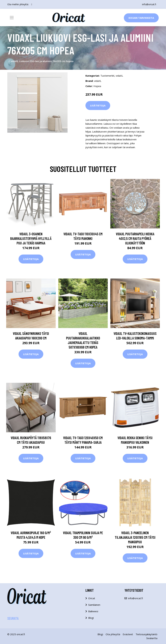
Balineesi (93, 611)
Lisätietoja (98, 105)
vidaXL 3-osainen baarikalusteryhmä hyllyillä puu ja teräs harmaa (31, 238)
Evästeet (128, 634)
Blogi (91, 618)
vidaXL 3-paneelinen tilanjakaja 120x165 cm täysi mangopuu (135, 537)
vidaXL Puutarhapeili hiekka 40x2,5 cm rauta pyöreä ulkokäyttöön (135, 238)
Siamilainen (94, 605)
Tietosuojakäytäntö (146, 634)
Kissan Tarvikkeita (141, 18)
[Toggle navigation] (12, 18)
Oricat (92, 598)
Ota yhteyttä (113, 634)
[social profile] (32, 4)
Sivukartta (152, 638)
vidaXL (119, 76)
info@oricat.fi (149, 4)
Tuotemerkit (107, 76)
